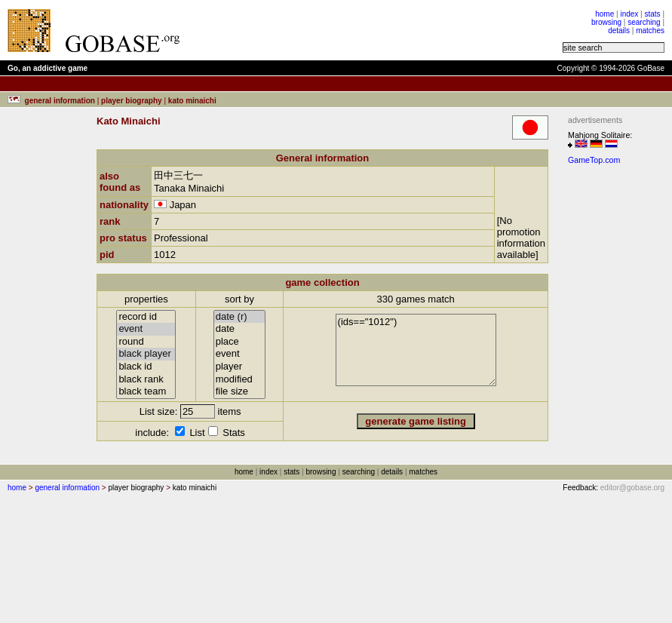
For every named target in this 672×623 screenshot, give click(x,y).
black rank (146, 380)
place (240, 342)
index (629, 14)
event (146, 329)
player (240, 367)
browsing (606, 22)
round (146, 342)
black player (146, 354)
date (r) (240, 317)
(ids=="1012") (416, 350)
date (240, 329)
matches (650, 31)
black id (146, 367)
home (604, 14)
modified (240, 380)
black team (146, 392)
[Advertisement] (379, 30)
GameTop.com (594, 160)
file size (240, 392)
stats (652, 14)
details (619, 31)
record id (146, 317)
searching (644, 22)
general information (67, 488)
